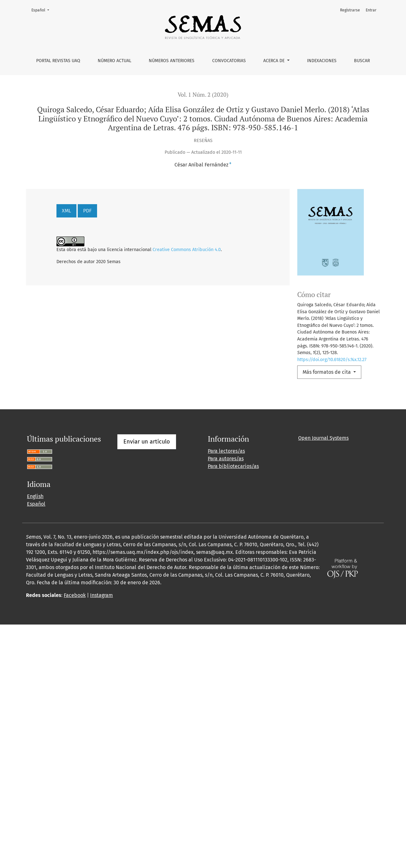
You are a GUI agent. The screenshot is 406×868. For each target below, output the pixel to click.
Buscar (362, 61)
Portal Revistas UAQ (58, 61)
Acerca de (275, 61)
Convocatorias (229, 61)
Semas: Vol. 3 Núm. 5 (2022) (325, 497)
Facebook (75, 839)
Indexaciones (322, 61)
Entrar (371, 10)
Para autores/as (226, 702)
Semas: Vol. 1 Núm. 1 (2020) (237, 469)
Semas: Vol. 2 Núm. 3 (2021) (293, 426)
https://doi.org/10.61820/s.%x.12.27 (332, 360)
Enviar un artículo (147, 685)
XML (66, 211)
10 (139, 619)
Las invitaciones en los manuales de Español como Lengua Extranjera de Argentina (172, 483)
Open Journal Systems (323, 681)
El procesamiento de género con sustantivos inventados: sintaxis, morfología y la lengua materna (179, 497)
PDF (87, 211)
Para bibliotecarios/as (233, 710)
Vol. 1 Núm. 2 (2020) (203, 95)
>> (160, 619)
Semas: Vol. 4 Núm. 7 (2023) (210, 447)
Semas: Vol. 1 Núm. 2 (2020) (301, 483)
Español (42, 10)
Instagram (101, 839)
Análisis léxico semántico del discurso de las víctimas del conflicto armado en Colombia (213, 511)
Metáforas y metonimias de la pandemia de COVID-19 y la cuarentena (179, 426)
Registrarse (350, 10)
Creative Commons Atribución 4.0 (187, 250)
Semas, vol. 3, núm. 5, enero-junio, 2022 (131, 575)
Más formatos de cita (327, 372)
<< (31, 619)
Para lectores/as (226, 694)
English (35, 740)
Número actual (115, 61)
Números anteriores (172, 61)
